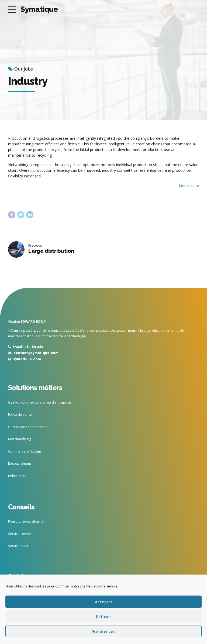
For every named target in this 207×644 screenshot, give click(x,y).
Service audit (18, 546)
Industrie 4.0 (18, 476)
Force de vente (20, 414)
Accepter (104, 602)
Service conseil (20, 534)
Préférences (103, 631)
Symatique (39, 9)
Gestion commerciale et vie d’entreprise (40, 402)
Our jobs (24, 69)
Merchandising (20, 439)
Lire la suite (189, 185)
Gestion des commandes (28, 427)
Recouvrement (20, 463)
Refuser (103, 617)
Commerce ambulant (25, 451)
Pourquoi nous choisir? (26, 521)
